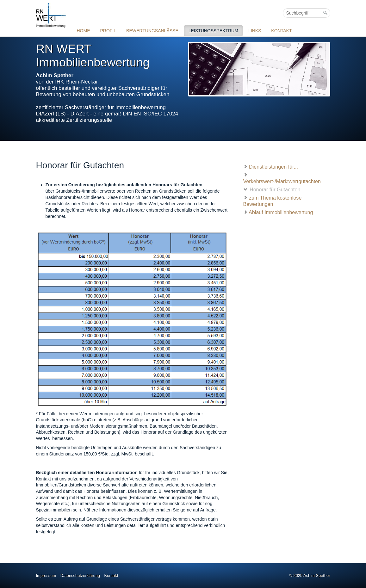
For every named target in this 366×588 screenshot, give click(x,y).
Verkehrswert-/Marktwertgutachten (282, 178)
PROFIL (108, 31)
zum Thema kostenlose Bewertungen (273, 201)
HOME (84, 31)
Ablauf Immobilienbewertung (278, 212)
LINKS (255, 31)
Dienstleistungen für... (271, 167)
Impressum (46, 576)
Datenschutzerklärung (80, 576)
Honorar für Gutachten (272, 189)
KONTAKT (281, 31)
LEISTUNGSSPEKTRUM (213, 31)
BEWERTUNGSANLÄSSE (152, 31)
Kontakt (111, 576)
